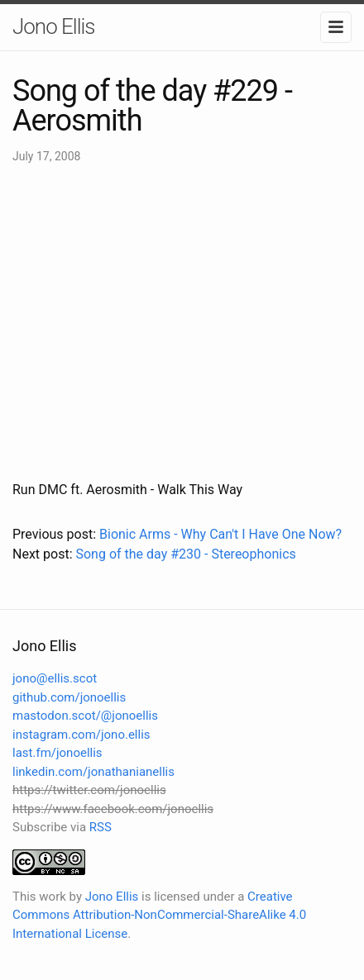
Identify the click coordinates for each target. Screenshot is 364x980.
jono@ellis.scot (55, 678)
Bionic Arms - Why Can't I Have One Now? (220, 534)
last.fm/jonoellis (57, 753)
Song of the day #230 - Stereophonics (185, 554)
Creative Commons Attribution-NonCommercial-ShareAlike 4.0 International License (159, 915)
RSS (101, 827)
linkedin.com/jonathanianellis (93, 772)
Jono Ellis (54, 26)
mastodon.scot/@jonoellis (85, 716)
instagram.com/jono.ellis (81, 735)
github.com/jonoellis (69, 697)
